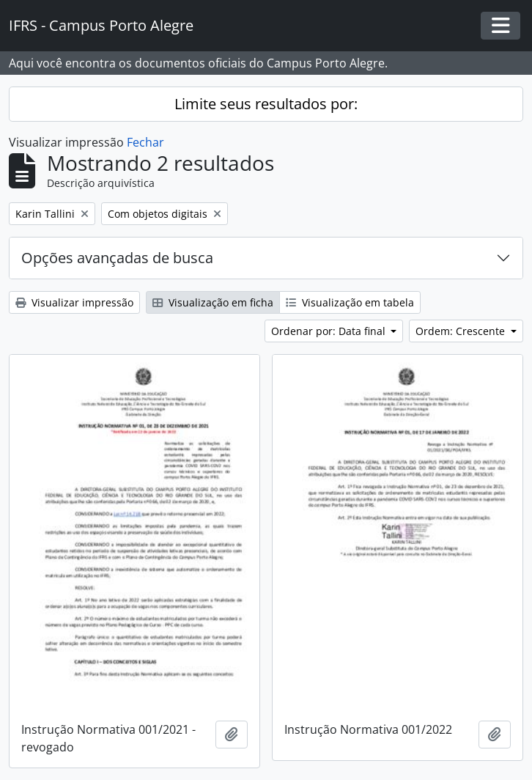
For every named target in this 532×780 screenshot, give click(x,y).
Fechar (145, 142)
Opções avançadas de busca (117, 258)
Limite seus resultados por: (266, 104)
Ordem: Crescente (462, 331)
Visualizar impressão (74, 302)
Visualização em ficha (213, 302)
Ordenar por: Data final (330, 331)
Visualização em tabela (350, 302)
